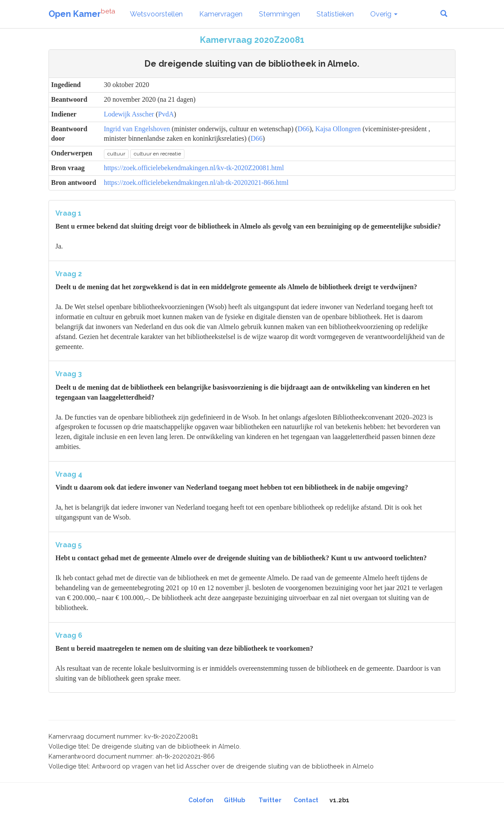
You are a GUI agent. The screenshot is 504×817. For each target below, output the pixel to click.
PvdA (166, 114)
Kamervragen (221, 14)
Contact (306, 800)
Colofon (201, 800)
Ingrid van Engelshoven (137, 129)
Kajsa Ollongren (338, 129)
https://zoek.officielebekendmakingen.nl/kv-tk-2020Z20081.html (194, 168)
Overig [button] (384, 14)
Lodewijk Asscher (129, 114)
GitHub (234, 800)
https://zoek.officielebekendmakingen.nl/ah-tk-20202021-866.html (196, 182)
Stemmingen (279, 14)
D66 (304, 129)
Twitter (270, 800)
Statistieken (335, 14)
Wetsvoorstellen (156, 14)
